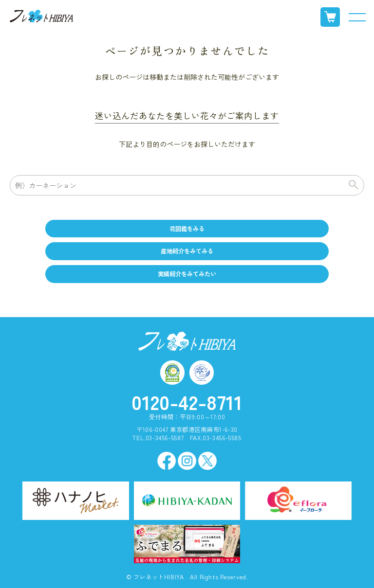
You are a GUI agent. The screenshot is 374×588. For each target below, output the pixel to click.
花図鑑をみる (187, 229)
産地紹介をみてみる (187, 251)
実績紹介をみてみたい (187, 274)
